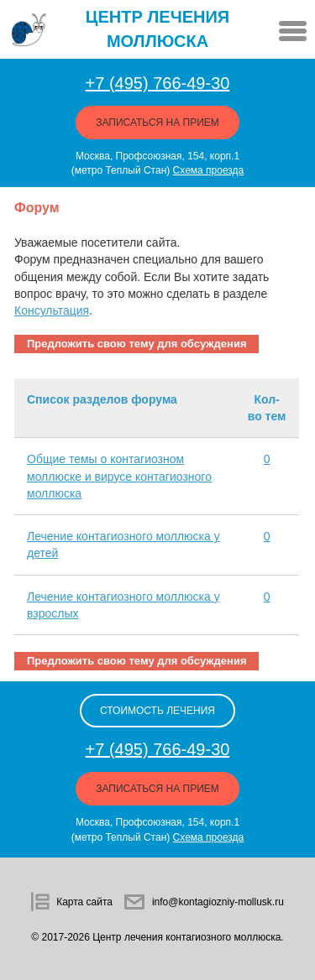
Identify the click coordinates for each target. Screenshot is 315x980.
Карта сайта (84, 902)
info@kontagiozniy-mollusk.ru (218, 902)
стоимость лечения (157, 711)
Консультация (52, 310)
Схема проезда (209, 170)
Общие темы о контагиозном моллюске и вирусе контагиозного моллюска (119, 476)
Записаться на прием (157, 122)
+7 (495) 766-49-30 (158, 83)
